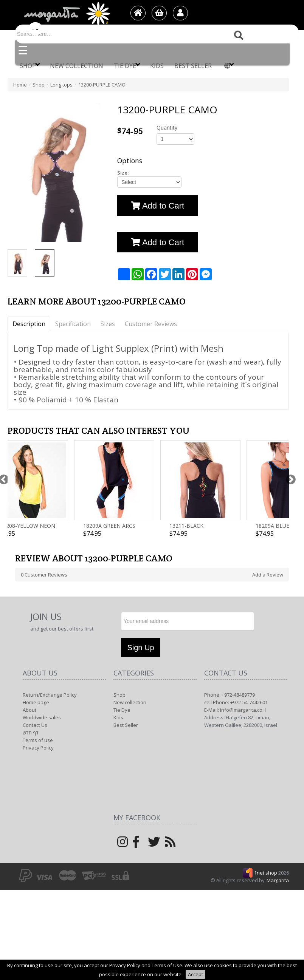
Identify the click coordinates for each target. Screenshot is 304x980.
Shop (30, 66)
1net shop (266, 873)
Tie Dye (127, 66)
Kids (157, 66)
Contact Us (35, 725)
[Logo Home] (67, 14)
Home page (36, 702)
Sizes (108, 324)
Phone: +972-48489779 (230, 695)
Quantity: (168, 128)
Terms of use (38, 740)
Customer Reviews (151, 324)
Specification (73, 324)
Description (29, 324)
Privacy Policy (38, 748)
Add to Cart (157, 206)
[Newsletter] (188, 621)
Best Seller (193, 66)
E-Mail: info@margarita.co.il (235, 710)
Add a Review (268, 575)
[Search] (157, 34)
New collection (77, 66)
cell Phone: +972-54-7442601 (236, 702)
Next (289, 478)
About (29, 710)
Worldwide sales (42, 717)
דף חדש (31, 733)
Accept (195, 974)
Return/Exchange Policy (50, 695)
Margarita (278, 880)
